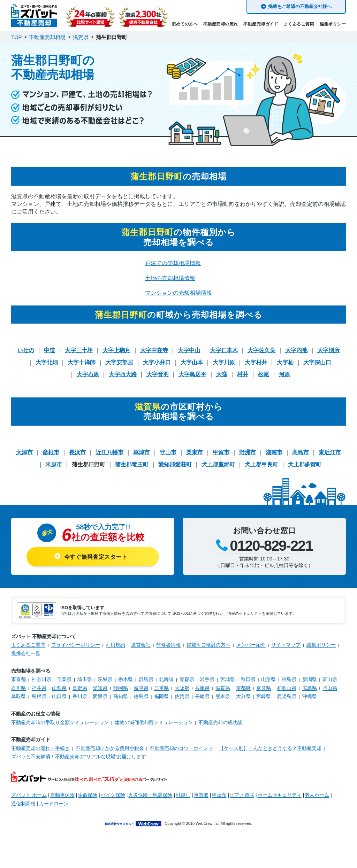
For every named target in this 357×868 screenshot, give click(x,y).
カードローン (54, 804)
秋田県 (248, 679)
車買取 (201, 795)
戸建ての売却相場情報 (173, 263)
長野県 (80, 688)
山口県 (59, 696)
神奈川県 (41, 679)
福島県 (289, 679)
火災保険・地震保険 (150, 795)
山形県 (268, 679)
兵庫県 (202, 688)
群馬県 (146, 679)
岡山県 (330, 688)
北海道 (166, 679)
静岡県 (121, 688)
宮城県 (228, 679)
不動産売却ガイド (261, 24)
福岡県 (161, 696)
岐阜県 (141, 688)
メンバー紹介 (251, 645)
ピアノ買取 (242, 795)
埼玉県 (85, 679)
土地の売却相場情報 (170, 278)
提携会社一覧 (26, 653)
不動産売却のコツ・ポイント (181, 748)
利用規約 (115, 645)
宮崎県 (264, 696)
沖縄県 (310, 696)
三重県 (161, 688)
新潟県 (310, 679)
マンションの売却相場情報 (178, 293)
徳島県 (141, 696)
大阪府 (182, 688)
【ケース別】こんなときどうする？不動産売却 (270, 748)
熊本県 (223, 696)
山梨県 (59, 688)
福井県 (39, 688)
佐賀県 (182, 696)
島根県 (39, 696)
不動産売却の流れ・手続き (40, 748)
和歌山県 (287, 688)
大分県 (243, 696)
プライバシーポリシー (76, 645)
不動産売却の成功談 (220, 722)
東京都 (18, 679)
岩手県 (207, 679)
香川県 (80, 696)
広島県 (310, 688)
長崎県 (202, 696)
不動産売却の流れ (221, 24)
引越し (183, 795)
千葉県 (64, 679)
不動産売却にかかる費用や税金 (110, 748)
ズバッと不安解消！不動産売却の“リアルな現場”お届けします (79, 757)
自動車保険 (62, 795)
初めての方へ (185, 24)
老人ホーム (317, 795)
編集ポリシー (333, 24)
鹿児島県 (287, 696)
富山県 (330, 679)
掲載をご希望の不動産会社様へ (300, 6)
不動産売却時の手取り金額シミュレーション (60, 722)
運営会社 (141, 645)
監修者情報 (168, 645)
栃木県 (126, 679)
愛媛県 (100, 696)
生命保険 (88, 795)
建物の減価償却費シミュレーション (154, 722)
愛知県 (100, 688)
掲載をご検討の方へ (208, 645)
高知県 (121, 696)
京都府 (243, 688)
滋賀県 (223, 688)
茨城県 (105, 679)
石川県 (18, 688)
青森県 (187, 679)
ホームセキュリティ (280, 795)
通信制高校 (23, 804)
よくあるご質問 (299, 24)
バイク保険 (113, 795)
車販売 (219, 795)
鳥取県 (18, 696)
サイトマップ (286, 645)
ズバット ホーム (29, 795)
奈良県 (264, 688)
